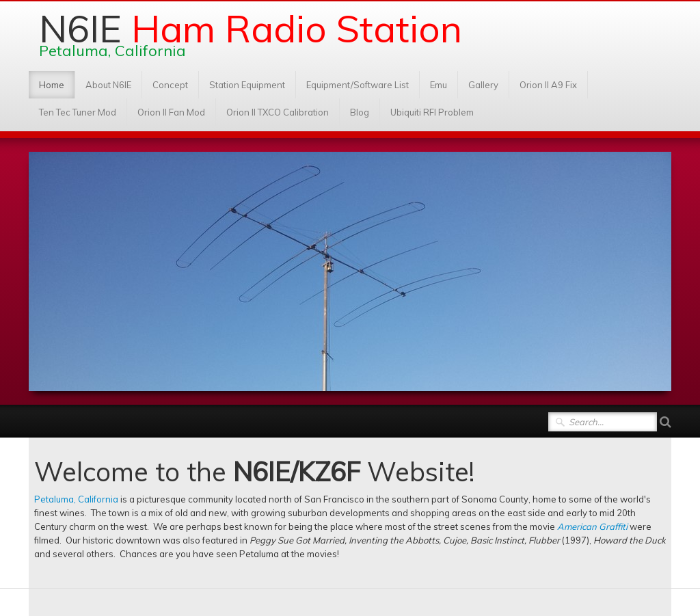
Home (52, 85)
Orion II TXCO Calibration (278, 112)
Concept (170, 85)
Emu (439, 85)
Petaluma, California (76, 499)
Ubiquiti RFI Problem (432, 112)
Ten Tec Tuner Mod (78, 112)
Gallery (483, 85)
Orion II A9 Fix (548, 85)
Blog (360, 112)
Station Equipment (247, 85)
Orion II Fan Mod (171, 112)
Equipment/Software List (358, 85)
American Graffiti (592, 526)
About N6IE (108, 85)
